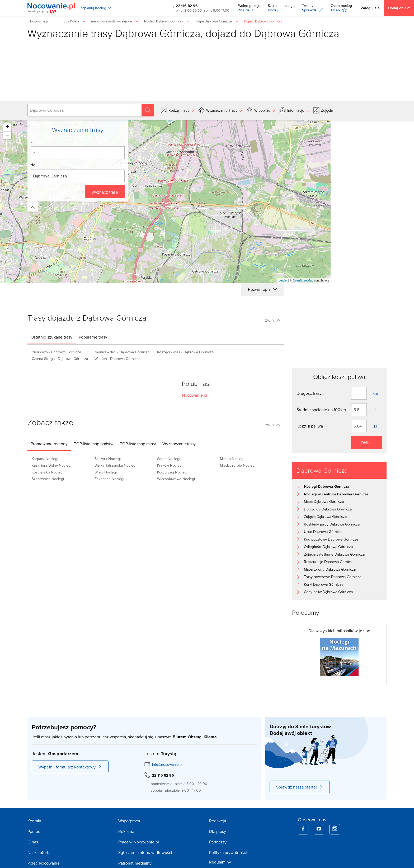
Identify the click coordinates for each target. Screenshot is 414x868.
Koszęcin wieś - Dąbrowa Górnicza (185, 352)
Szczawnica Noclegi (48, 479)
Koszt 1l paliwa (310, 426)
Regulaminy (220, 862)
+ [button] (7, 127)
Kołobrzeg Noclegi (172, 472)
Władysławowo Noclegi (176, 479)
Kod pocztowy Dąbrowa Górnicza (331, 539)
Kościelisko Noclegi (48, 472)
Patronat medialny (135, 863)
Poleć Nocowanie (44, 863)
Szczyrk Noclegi (108, 459)
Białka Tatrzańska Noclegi (115, 465)
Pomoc (34, 831)
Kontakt (34, 821)
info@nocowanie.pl (167, 764)
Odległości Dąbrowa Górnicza (328, 547)
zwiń (273, 320)
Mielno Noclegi (232, 459)
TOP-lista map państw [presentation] (94, 444)
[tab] (51, 337)
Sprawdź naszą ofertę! (300, 787)
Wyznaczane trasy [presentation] (179, 444)
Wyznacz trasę (105, 192)
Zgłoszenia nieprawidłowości (145, 852)
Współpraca (129, 821)
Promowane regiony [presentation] (49, 444)
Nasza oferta (39, 852)
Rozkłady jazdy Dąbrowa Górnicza (332, 524)
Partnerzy (218, 842)
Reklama (126, 831)
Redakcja (218, 821)
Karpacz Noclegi (45, 459)
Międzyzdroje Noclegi (238, 465)
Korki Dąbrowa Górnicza (324, 584)
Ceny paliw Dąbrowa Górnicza (328, 592)
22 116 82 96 (187, 6)
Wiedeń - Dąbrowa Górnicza (117, 359)
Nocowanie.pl (195, 395)
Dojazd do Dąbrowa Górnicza (328, 509)
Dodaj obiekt (399, 8)
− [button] (7, 135)
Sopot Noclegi (169, 459)
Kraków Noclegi (170, 465)
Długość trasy (309, 393)
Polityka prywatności (228, 852)
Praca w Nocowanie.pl (139, 842)
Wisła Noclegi (106, 472)
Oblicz (367, 443)
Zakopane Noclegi (109, 479)
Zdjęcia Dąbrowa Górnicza (325, 517)
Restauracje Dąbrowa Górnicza (329, 562)
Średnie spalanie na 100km (321, 410)
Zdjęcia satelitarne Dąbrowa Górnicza (334, 554)
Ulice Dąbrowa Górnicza (324, 532)
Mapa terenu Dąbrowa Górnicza (330, 569)
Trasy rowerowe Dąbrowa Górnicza (333, 577)
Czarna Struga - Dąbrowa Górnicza (60, 359)
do (33, 165)
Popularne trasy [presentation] (93, 337)
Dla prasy (218, 831)
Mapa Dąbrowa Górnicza (324, 501)
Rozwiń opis (262, 289)
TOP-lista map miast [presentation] (138, 444)
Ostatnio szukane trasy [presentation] (51, 337)
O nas (33, 842)
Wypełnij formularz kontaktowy (70, 767)
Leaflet (283, 280)
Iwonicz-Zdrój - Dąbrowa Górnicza (122, 352)
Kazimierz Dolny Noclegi (51, 465)
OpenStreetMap (303, 280)
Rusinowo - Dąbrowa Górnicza (56, 352)
